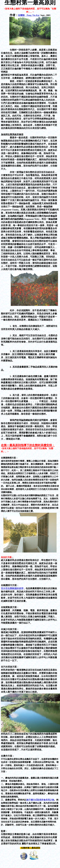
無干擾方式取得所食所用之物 (40, 800)
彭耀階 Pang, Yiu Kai (29, 15)
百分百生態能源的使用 (12, 588)
